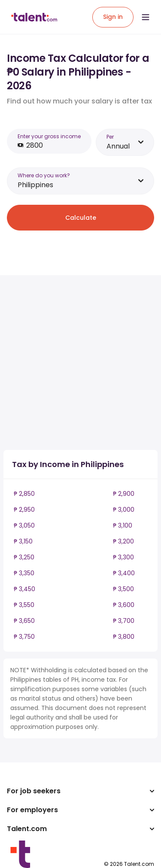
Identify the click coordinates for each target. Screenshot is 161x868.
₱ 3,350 (24, 573)
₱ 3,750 (24, 637)
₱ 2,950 (24, 510)
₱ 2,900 (124, 494)
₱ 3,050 (24, 525)
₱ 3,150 (23, 541)
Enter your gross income (49, 136)
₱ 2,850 (24, 494)
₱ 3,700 (124, 621)
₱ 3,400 (124, 573)
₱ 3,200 (123, 541)
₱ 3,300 (123, 557)
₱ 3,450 (24, 589)
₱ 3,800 (124, 637)
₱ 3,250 (24, 557)
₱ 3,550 (24, 605)
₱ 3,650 (24, 621)
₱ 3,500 (123, 589)
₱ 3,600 (124, 605)
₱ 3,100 (123, 525)
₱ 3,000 (124, 510)
